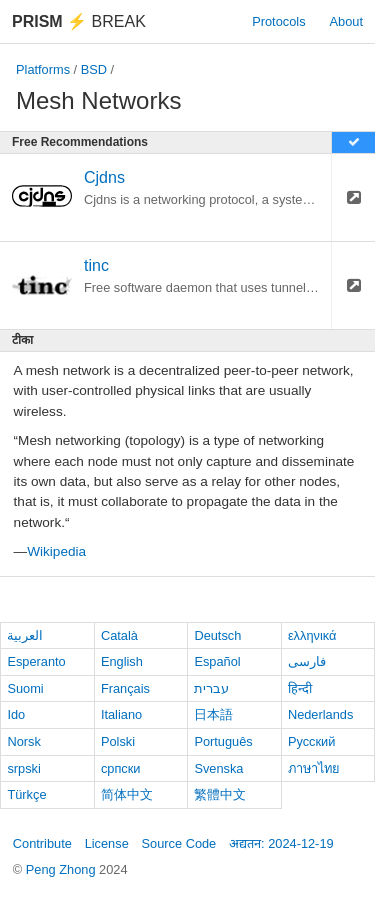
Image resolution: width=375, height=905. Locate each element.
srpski (23, 768)
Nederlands (320, 714)
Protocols (278, 21)
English (122, 661)
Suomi (25, 688)
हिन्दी (300, 688)
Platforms (43, 69)
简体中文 (127, 794)
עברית (211, 688)
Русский (311, 741)
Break (79, 21)
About (346, 21)
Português (223, 741)
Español (217, 661)
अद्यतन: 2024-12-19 (281, 843)
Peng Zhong (62, 869)
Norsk (23, 741)
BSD (94, 69)
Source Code (179, 843)
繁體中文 (220, 794)
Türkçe (26, 794)
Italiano (121, 714)
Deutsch (217, 635)
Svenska (218, 768)
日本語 (213, 714)
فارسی (307, 661)
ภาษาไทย (314, 768)
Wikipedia (56, 551)
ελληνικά (312, 635)
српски (121, 768)
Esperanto (36, 661)
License (107, 843)
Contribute (42, 843)
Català (119, 635)
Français (125, 688)
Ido (16, 714)
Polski (118, 741)
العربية (25, 635)
